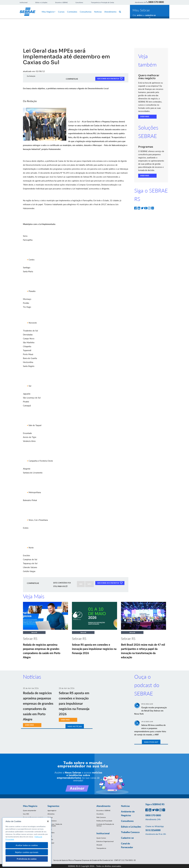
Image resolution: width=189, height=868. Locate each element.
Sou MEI (26, 814)
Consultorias (86, 12)
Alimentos (51, 814)
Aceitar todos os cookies (27, 845)
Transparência (101, 848)
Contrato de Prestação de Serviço (105, 825)
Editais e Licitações (41, 2)
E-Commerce (52, 821)
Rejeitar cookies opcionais (27, 852)
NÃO (90, 584)
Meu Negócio (49, 12)
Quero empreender (30, 810)
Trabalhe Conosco (130, 832)
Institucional (24, 2)
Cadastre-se (127, 838)
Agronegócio (52, 810)
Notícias (98, 12)
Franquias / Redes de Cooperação (55, 825)
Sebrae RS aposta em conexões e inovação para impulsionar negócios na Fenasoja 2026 (94, 649)
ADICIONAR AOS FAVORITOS (110, 79)
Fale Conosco (101, 817)
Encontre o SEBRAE (61, 2)
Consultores (79, 2)
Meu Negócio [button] (30, 806)
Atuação (99, 845)
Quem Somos (101, 838)
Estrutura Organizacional (105, 841)
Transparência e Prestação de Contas (103, 2)
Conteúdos (72, 12)
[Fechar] (48, 821)
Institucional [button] (103, 833)
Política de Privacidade (104, 821)
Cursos (61, 12)
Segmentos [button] (53, 806)
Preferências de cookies (27, 859)
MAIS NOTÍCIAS (75, 726)
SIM (81, 584)
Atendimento (110, 12)
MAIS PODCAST (151, 742)
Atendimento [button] (103, 806)
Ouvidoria (100, 814)
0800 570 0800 (156, 2)
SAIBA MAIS (145, 117)
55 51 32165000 (153, 830)
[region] (27, 842)
